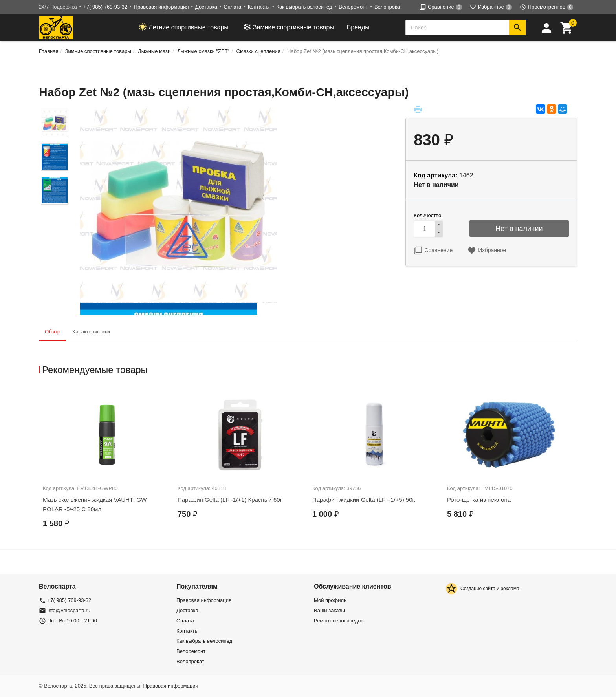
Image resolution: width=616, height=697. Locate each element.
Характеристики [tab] (91, 332)
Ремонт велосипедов (339, 621)
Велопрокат (388, 7)
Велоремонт (353, 7)
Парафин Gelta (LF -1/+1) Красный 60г (230, 500)
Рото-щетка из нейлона (479, 500)
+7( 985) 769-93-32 (105, 7)
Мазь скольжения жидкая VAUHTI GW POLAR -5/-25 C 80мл (95, 504)
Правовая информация (161, 7)
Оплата (232, 7)
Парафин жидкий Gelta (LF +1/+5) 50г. (364, 500)
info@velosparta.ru (69, 610)
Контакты (259, 7)
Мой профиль (330, 600)
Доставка (206, 7)
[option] (106, 465)
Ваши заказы (329, 610)
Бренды (358, 27)
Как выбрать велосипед (304, 7)
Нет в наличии (519, 229)
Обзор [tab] (52, 332)
